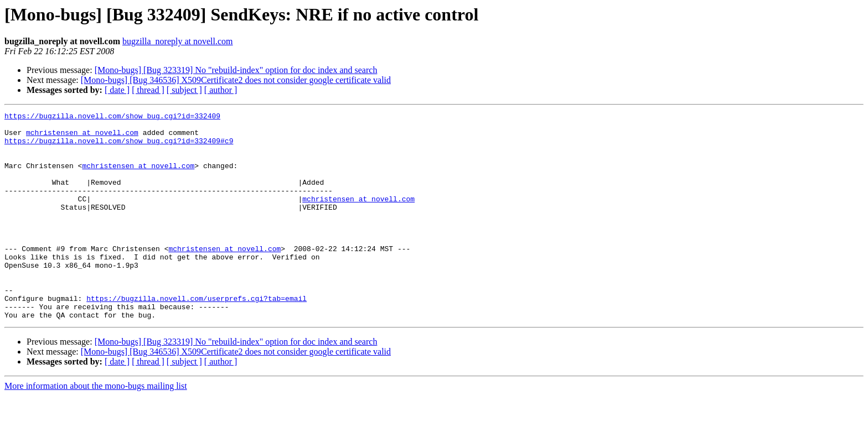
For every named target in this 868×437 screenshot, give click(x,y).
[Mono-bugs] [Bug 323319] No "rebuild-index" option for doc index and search (236, 70)
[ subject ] (184, 90)
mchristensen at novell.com (82, 137)
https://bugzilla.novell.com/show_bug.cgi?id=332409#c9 (119, 147)
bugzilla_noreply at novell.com (178, 41)
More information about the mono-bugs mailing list (96, 427)
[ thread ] (148, 90)
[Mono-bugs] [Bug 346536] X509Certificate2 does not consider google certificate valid (236, 80)
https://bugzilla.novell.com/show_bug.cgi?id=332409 (112, 117)
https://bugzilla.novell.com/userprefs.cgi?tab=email (197, 336)
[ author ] (221, 90)
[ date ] (117, 90)
